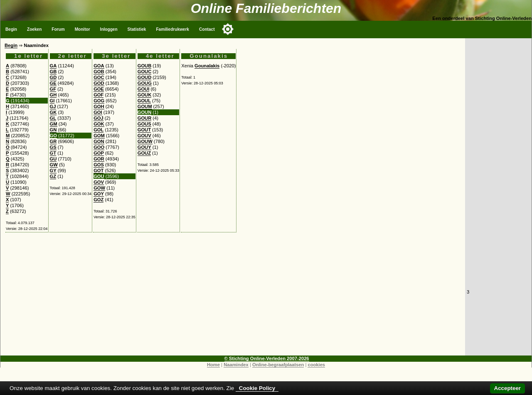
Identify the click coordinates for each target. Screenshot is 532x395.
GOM (99, 136)
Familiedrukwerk (172, 29)
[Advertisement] (233, 297)
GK (53, 112)
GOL (99, 130)
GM (54, 124)
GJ (53, 106)
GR (53, 141)
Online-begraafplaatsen (278, 365)
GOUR (145, 118)
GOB (99, 72)
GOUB (145, 66)
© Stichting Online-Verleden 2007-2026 (267, 358)
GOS (99, 165)
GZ (53, 176)
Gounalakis (207, 66)
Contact (207, 29)
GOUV (144, 136)
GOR (99, 159)
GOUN (145, 112)
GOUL (144, 101)
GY (53, 170)
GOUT (144, 130)
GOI (98, 112)
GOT (99, 170)
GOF (99, 95)
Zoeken (34, 29)
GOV (99, 182)
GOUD (145, 77)
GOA (99, 66)
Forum (58, 29)
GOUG (145, 83)
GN (53, 130)
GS (53, 147)
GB (53, 72)
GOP (99, 153)
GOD (99, 83)
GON (99, 141)
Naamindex (236, 365)
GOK (99, 124)
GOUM (145, 106)
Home (213, 365)
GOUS (144, 124)
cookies (316, 365)
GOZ (99, 200)
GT (53, 153)
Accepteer (507, 388)
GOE (99, 89)
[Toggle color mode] (228, 29)
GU (53, 159)
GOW (99, 188)
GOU (99, 176)
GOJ (99, 118)
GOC (99, 77)
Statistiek (137, 29)
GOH (99, 106)
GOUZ (144, 153)
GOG (99, 101)
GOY (99, 194)
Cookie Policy (257, 388)
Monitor (83, 29)
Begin (11, 29)
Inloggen (109, 29)
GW (54, 165)
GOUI (144, 89)
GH (53, 95)
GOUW (145, 141)
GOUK (145, 95)
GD (53, 77)
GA (53, 66)
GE (53, 83)
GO (53, 136)
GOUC (145, 72)
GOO (99, 147)
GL (53, 118)
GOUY (144, 147)
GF (53, 89)
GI (52, 101)
